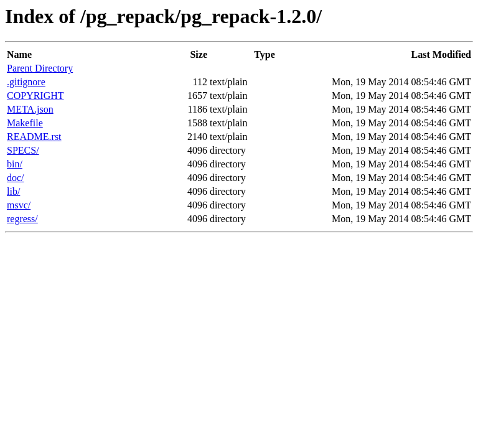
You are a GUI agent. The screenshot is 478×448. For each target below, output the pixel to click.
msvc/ (19, 205)
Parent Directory (40, 68)
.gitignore (26, 82)
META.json (30, 109)
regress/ (22, 219)
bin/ (15, 164)
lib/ (13, 191)
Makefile (25, 123)
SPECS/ (23, 150)
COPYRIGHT (35, 96)
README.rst (34, 137)
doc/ (16, 178)
